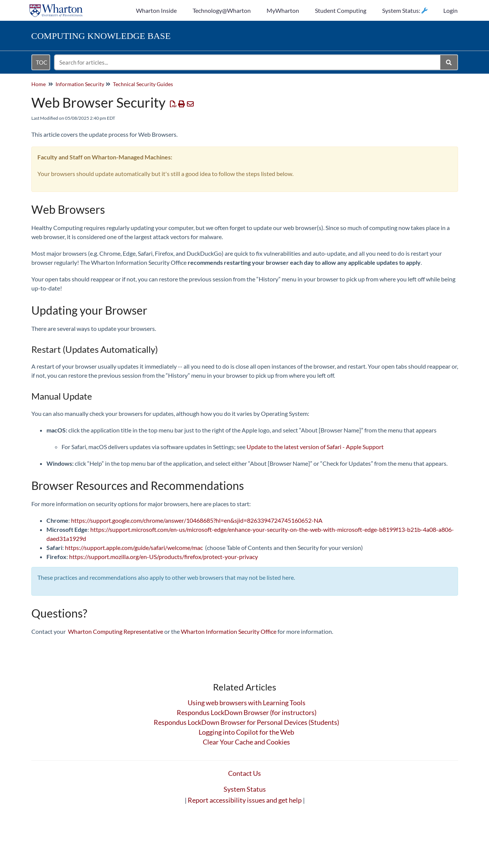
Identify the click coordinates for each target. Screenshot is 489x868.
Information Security (80, 84)
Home (39, 84)
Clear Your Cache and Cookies (246, 742)
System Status (245, 789)
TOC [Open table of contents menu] (42, 62)
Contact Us (244, 773)
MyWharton (283, 10)
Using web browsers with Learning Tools (247, 703)
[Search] (449, 62)
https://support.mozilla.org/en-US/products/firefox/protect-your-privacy (164, 557)
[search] (248, 62)
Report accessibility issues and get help (245, 800)
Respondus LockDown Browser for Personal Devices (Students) (246, 722)
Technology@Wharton (222, 10)
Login (450, 10)
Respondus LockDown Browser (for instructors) (247, 712)
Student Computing (341, 10)
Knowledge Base (101, 36)
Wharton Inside (156, 10)
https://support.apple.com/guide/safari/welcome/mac (134, 548)
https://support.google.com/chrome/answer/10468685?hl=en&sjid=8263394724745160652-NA (197, 520)
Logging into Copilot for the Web (246, 732)
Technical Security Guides (143, 84)
